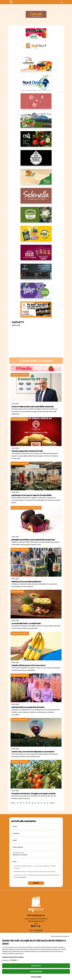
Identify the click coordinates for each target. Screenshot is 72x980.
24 (44, 803)
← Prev (13, 803)
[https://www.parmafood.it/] (36, 235)
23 (41, 803)
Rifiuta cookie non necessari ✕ (60, 936)
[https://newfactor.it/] (36, 254)
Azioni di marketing (19, 419)
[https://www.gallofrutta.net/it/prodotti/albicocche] (36, 34)
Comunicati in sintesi (20, 375)
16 (20, 803)
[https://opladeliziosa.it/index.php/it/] (36, 65)
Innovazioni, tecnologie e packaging (26, 508)
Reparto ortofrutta (20, 720)
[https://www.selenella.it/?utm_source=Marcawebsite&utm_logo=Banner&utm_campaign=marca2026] (36, 197)
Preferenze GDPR (36, 977)
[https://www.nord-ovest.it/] (36, 84)
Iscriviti (36, 883)
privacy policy (22, 877)
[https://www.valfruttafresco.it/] (36, 178)
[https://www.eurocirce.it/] (36, 122)
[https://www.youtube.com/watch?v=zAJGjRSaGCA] (36, 311)
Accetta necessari (36, 971)
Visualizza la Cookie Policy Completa (13, 957)
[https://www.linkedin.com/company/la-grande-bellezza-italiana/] (36, 160)
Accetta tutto (36, 966)
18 (26, 803)
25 (48, 803)
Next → (52, 803)
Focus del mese (17, 592)
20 (32, 803)
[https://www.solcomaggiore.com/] (36, 103)
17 (23, 803)
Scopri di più (16, 325)
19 (29, 803)
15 (17, 803)
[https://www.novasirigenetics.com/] (36, 141)
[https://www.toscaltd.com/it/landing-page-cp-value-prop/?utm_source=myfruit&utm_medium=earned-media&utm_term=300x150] (36, 273)
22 (38, 803)
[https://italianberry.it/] (36, 292)
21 (35, 803)
